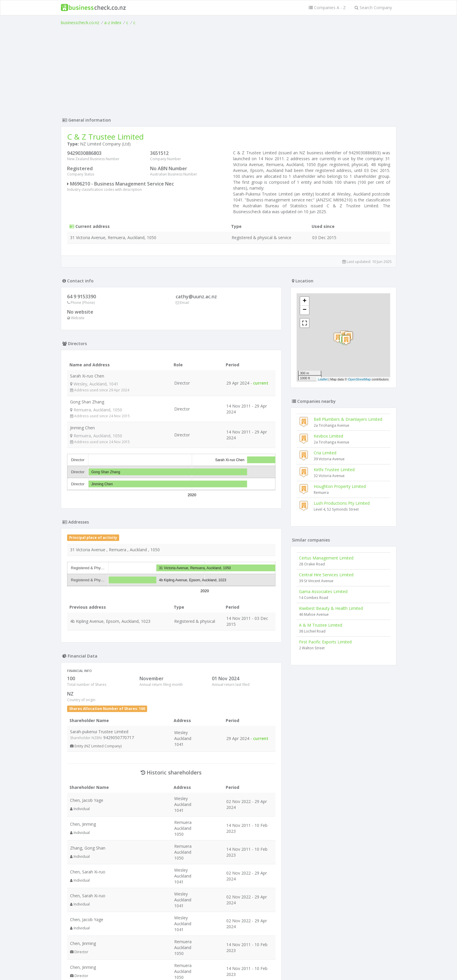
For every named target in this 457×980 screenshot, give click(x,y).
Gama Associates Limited (323, 591)
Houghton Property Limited (340, 486)
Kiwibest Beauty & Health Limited (331, 608)
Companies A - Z (327, 8)
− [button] (304, 310)
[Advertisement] (229, 70)
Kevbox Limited (328, 436)
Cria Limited (325, 453)
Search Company (373, 8)
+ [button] (304, 301)
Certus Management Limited (326, 558)
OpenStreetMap (359, 379)
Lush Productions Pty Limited (342, 503)
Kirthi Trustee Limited (334, 470)
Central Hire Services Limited (326, 575)
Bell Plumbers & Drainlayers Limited (348, 419)
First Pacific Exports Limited (325, 642)
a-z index (113, 23)
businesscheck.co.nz (80, 23)
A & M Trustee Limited (321, 625)
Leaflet (323, 379)
